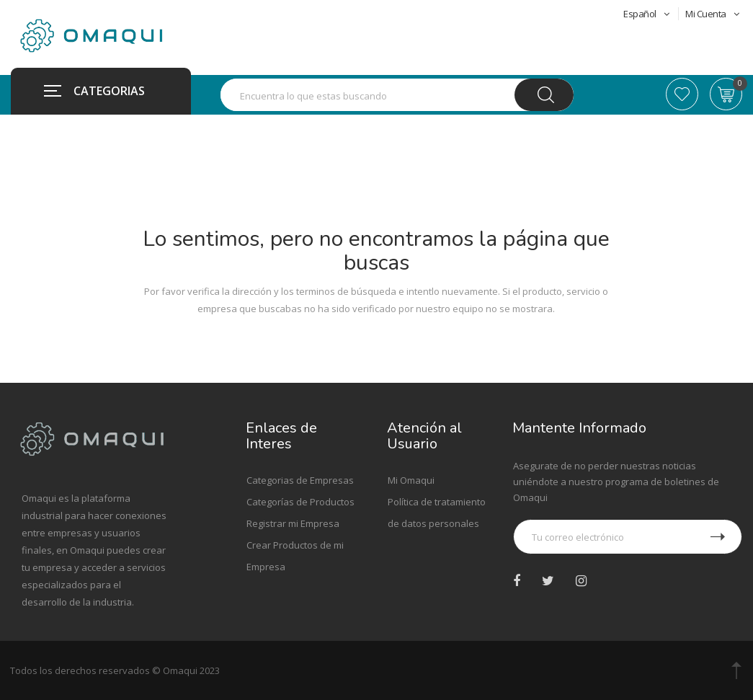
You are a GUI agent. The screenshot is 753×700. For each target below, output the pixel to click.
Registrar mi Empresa (293, 523)
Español (647, 14)
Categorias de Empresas (300, 480)
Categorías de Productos (300, 502)
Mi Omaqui (411, 480)
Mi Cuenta (712, 14)
